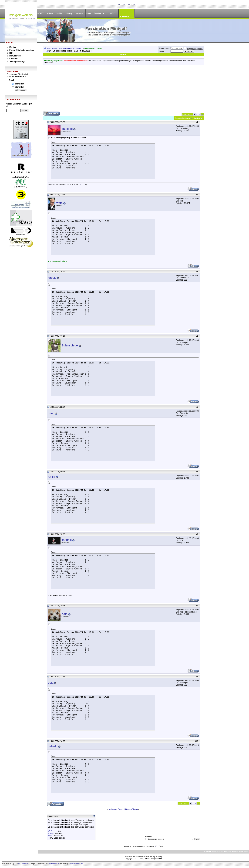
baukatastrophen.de (76, 864)
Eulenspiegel (70, 345)
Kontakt (13, 47)
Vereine (79, 13)
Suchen (123, 55)
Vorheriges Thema (116, 809)
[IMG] (50, 836)
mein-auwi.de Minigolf (221, 852)
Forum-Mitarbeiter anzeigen (22, 50)
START (40, 13)
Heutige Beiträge (17, 62)
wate (59, 203)
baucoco (67, 129)
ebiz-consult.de (54, 864)
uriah (51, 413)
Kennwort (162, 51)
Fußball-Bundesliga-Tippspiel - (71, 48)
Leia (51, 683)
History (69, 13)
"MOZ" (112, 13)
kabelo (52, 278)
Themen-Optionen (182, 118)
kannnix (67, 540)
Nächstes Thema (131, 809)
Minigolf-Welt (52, 48)
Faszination (99, 13)
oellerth (53, 746)
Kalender (13, 59)
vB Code (51, 831)
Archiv (235, 852)
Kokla (52, 477)
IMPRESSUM (23, 864)
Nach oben (244, 852)
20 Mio (59, 13)
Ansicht (197, 118)
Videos (50, 13)
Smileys (51, 833)
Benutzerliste (15, 56)
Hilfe (11, 53)
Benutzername (164, 48)
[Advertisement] (123, 89)
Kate (64, 614)
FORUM (126, 17)
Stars (89, 13)
